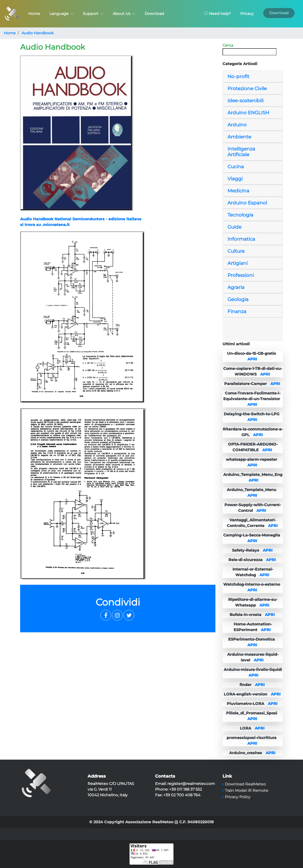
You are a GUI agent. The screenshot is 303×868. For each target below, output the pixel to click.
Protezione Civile (247, 89)
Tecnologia (240, 215)
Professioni (241, 275)
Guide (234, 227)
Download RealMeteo (245, 784)
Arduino (237, 125)
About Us (124, 14)
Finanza (237, 311)
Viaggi (235, 179)
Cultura (236, 251)
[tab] (253, 77)
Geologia (238, 299)
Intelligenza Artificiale (241, 152)
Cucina (236, 167)
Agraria (236, 287)
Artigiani (238, 263)
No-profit (238, 76)
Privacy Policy (238, 797)
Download (154, 14)
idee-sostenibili (245, 101)
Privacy (247, 14)
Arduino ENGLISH (248, 113)
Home (34, 14)
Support (93, 14)
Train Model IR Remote (247, 790)
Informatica (241, 239)
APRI (252, 359)
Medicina (238, 191)
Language (61, 14)
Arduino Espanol (247, 203)
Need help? (218, 14)
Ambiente (239, 137)
